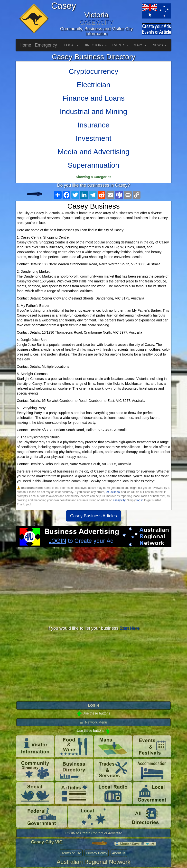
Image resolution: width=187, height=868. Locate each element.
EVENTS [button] (120, 45)
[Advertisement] (93, 586)
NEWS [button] (159, 45)
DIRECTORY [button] (95, 45)
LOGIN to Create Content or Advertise (93, 833)
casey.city (119, 500)
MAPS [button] (140, 45)
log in (140, 500)
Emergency (46, 45)
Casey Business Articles (93, 516)
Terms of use (71, 853)
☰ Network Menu (93, 722)
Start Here (130, 628)
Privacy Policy (97, 853)
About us (119, 853)
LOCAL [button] (71, 45)
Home (25, 45)
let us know (113, 492)
